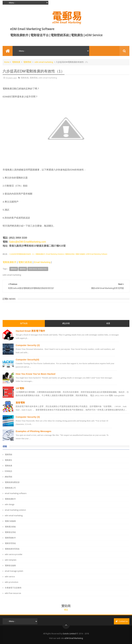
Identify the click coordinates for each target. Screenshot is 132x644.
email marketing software (16, 493)
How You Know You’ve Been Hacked (35, 374)
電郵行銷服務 (10, 521)
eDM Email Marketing (74, 638)
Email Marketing (42, 262)
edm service (10, 577)
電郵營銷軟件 (10, 538)
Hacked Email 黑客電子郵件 (30, 331)
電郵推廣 (16, 62)
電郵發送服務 (10, 566)
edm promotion (12, 582)
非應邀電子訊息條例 (13, 588)
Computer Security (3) (28, 417)
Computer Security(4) (27, 360)
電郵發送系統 (10, 532)
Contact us (122, 621)
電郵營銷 (27, 62)
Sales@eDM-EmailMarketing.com (27, 242)
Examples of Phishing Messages (33, 431)
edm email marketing (44, 62)
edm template (11, 560)
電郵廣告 (8, 460)
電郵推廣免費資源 (12, 482)
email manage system (14, 571)
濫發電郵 (20, 403)
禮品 (66, 610)
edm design (10, 505)
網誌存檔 (66, 323)
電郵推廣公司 (10, 488)
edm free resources (13, 593)
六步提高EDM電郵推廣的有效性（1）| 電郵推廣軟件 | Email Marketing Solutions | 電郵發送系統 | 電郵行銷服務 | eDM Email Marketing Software (58, 254)
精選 (108, 323)
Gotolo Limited (69, 634)
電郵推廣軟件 (10, 262)
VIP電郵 (20, 388)
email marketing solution (15, 510)
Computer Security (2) (28, 345)
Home (7, 62)
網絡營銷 (8, 477)
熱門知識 (24, 323)
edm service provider (14, 554)
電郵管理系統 (10, 543)
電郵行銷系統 (25, 262)
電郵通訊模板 (10, 527)
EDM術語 (8, 471)
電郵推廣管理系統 (12, 549)
